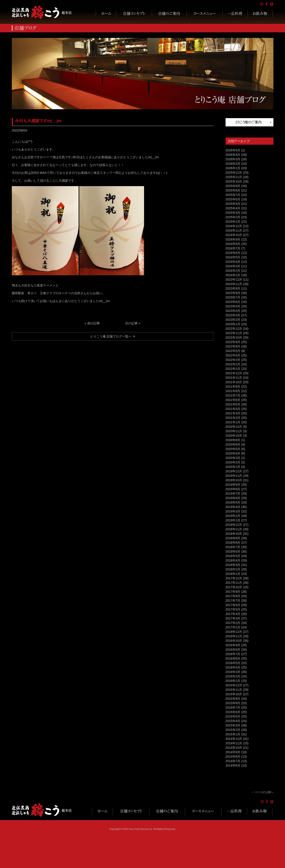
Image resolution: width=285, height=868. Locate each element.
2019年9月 (233, 485)
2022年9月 (233, 342)
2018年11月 (234, 529)
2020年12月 (234, 427)
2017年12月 (234, 578)
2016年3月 (233, 672)
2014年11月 (234, 743)
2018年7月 (233, 547)
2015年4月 (233, 721)
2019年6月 (233, 498)
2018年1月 (233, 574)
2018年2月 (233, 569)
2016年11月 (234, 636)
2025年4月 (233, 208)
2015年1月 (233, 734)
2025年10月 (234, 181)
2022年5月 (233, 351)
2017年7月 (233, 601)
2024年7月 (233, 248)
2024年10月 (234, 235)
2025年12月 (234, 173)
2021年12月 (234, 373)
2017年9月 (233, 592)
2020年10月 (234, 436)
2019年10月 (234, 480)
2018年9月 (233, 538)
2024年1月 (233, 275)
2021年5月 (233, 404)
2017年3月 (233, 618)
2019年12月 (234, 471)
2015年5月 (233, 716)
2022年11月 (234, 333)
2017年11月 (234, 583)
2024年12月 (234, 226)
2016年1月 (233, 681)
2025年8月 (233, 190)
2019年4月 (233, 507)
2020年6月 (233, 444)
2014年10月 (234, 748)
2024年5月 (233, 257)
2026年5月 (233, 150)
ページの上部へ (264, 792)
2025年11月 (234, 177)
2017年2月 (233, 623)
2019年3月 (233, 511)
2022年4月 (233, 355)
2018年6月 (233, 551)
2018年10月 (234, 534)
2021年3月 (233, 413)
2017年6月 (233, 605)
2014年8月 (233, 757)
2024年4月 (233, 262)
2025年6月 (233, 199)
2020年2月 (233, 462)
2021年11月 (234, 378)
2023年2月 (233, 320)
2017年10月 (234, 587)
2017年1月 (233, 627)
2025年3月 (233, 213)
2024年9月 (233, 239)
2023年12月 (234, 280)
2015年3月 (233, 725)
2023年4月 (233, 311)
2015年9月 (233, 699)
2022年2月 (233, 364)
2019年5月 (233, 502)
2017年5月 (233, 609)
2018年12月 (234, 525)
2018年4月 (233, 560)
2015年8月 (233, 703)
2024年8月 (233, 244)
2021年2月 (233, 418)
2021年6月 (233, 400)
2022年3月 (233, 360)
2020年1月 (233, 467)
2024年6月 (233, 253)
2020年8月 (233, 440)
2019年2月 (233, 516)
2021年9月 (233, 387)
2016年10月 (234, 641)
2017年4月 (233, 614)
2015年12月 (234, 685)
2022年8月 (233, 346)
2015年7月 (233, 708)
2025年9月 (233, 186)
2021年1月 (233, 422)
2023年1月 (233, 324)
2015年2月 (233, 730)
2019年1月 (233, 520)
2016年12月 (234, 632)
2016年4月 (233, 667)
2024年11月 (234, 230)
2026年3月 (233, 159)
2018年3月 (233, 565)
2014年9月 (233, 752)
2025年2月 (233, 217)
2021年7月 (233, 395)
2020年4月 (233, 453)
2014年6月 (233, 765)
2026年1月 (233, 168)
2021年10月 (234, 382)
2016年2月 (233, 676)
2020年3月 (233, 458)
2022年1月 (233, 369)
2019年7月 (233, 494)
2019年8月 (233, 489)
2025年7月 (233, 195)
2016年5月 (233, 663)
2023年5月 (233, 306)
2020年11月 (234, 431)
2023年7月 (233, 297)
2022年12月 (234, 329)
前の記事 (94, 323)
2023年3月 (233, 315)
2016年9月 (233, 645)
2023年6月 (233, 302)
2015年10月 (234, 694)
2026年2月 (233, 164)
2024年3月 (233, 266)
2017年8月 (233, 596)
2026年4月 (233, 155)
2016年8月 (233, 650)
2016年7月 (233, 654)
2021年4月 (233, 409)
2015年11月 (234, 690)
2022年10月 (234, 337)
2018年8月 (233, 543)
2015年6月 (233, 712)
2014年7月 (233, 761)
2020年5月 (233, 449)
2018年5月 (233, 556)
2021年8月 (233, 391)
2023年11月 (234, 284)
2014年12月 (234, 739)
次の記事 (131, 323)
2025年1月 (233, 222)
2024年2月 (233, 271)
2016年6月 (233, 658)
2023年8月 (233, 293)
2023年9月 (233, 288)
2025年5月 (233, 204)
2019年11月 (234, 476)
